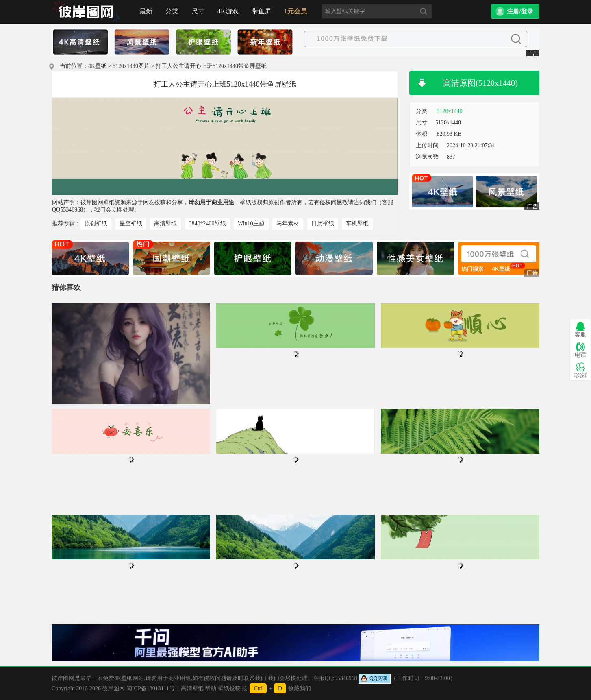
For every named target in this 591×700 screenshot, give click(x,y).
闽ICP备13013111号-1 (153, 688)
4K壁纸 (97, 66)
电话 (580, 350)
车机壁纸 (357, 224)
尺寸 (198, 11)
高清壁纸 (165, 224)
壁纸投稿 (229, 688)
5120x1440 (450, 111)
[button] (515, 11)
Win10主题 (251, 224)
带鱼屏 (261, 11)
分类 (172, 11)
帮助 (211, 688)
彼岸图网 (113, 688)
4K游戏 (228, 11)
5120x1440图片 (131, 66)
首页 (86, 12)
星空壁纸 (131, 224)
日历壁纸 (323, 224)
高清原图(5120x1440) (480, 83)
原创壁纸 (96, 224)
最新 (146, 11)
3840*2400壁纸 (208, 224)
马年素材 (288, 224)
